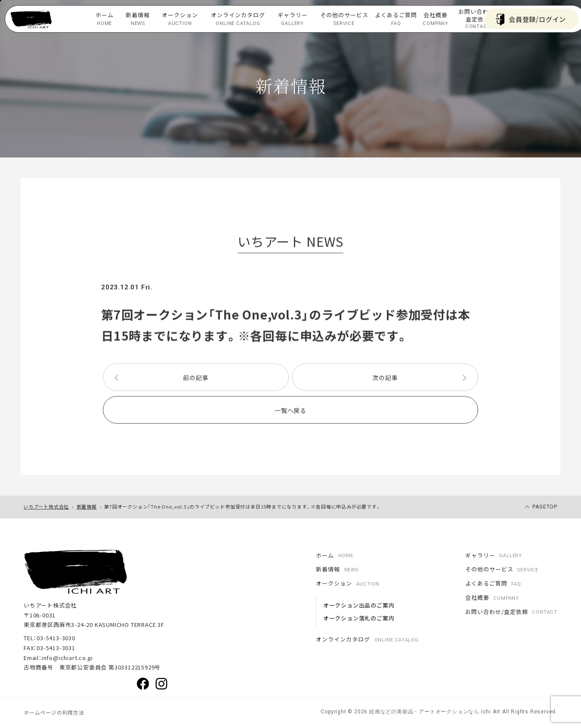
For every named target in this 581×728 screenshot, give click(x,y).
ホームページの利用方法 (54, 712)
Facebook (143, 684)
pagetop (545, 507)
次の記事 (385, 379)
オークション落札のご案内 (359, 618)
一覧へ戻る (290, 412)
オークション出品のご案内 (359, 605)
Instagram (161, 684)
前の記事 (196, 379)
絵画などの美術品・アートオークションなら (423, 712)
